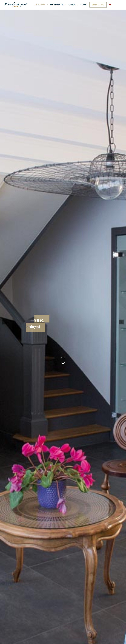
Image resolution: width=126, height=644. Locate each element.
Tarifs (83, 5)
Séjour (72, 5)
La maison (40, 5)
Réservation (98, 5)
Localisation (57, 5)
